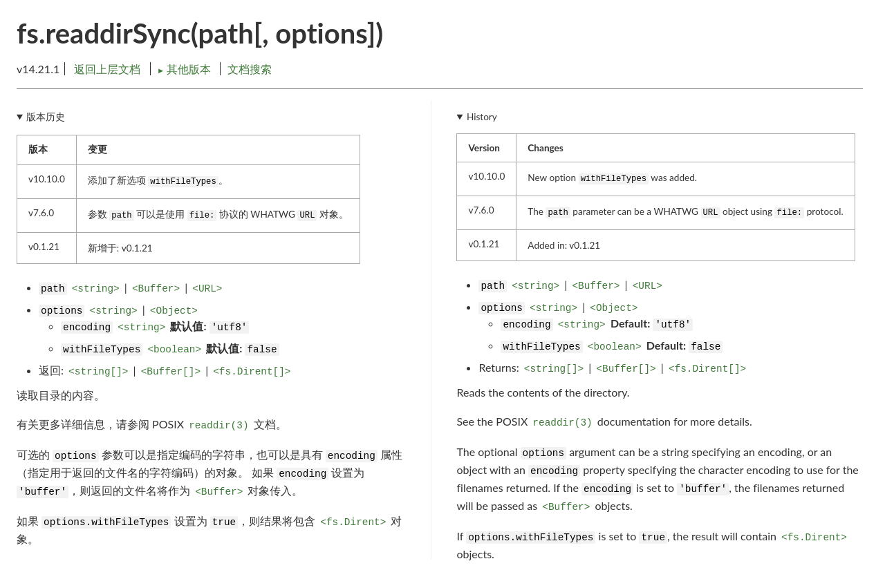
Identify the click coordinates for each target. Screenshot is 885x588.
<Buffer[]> (171, 372)
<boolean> (174, 350)
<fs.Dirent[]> (252, 372)
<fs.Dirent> (353, 522)
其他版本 (185, 69)
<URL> (207, 289)
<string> (96, 289)
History (482, 117)
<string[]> (98, 372)
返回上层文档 (107, 69)
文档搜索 (250, 69)
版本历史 (46, 117)
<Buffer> (156, 289)
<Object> (174, 311)
